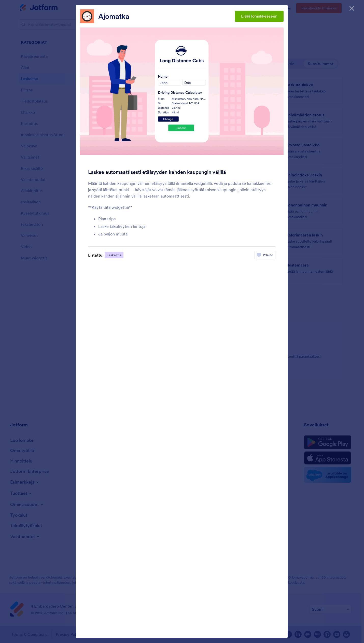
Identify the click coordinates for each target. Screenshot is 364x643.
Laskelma (114, 255)
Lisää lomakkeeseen (259, 16)
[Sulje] (352, 8)
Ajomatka (114, 16)
